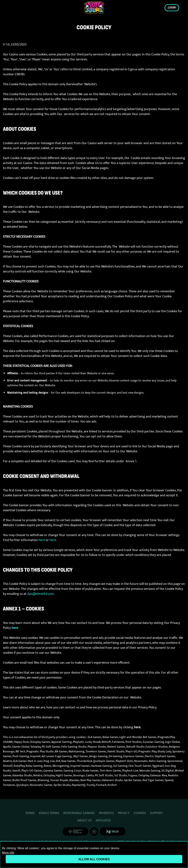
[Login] (94, 8)
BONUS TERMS (49, 813)
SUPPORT (156, 813)
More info (8, 853)
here (42, 540)
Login (172, 8)
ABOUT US (84, 821)
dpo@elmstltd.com (41, 594)
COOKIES (140, 813)
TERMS (30, 813)
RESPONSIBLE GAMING (79, 813)
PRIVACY (124, 813)
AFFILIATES (103, 821)
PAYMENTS (106, 813)
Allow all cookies (94, 859)
